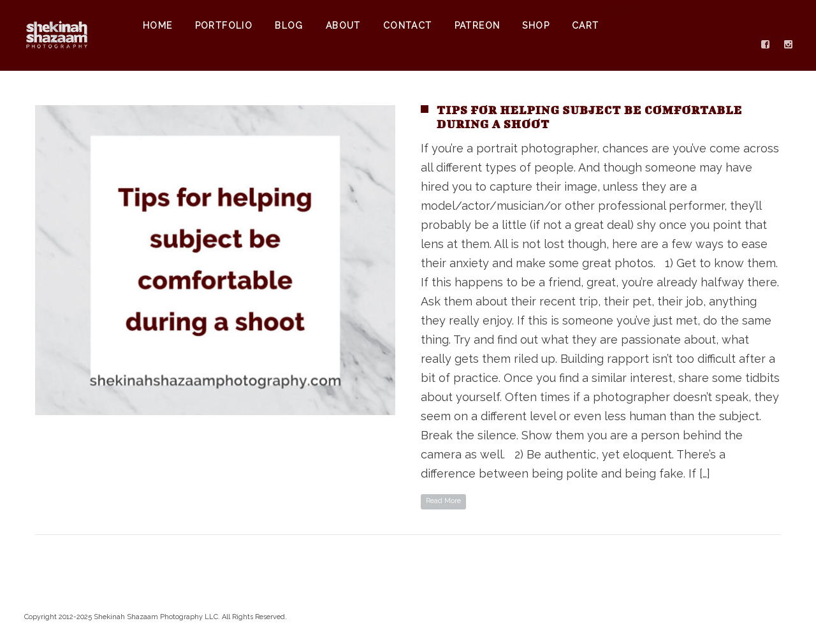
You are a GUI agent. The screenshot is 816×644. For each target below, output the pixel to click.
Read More (443, 501)
